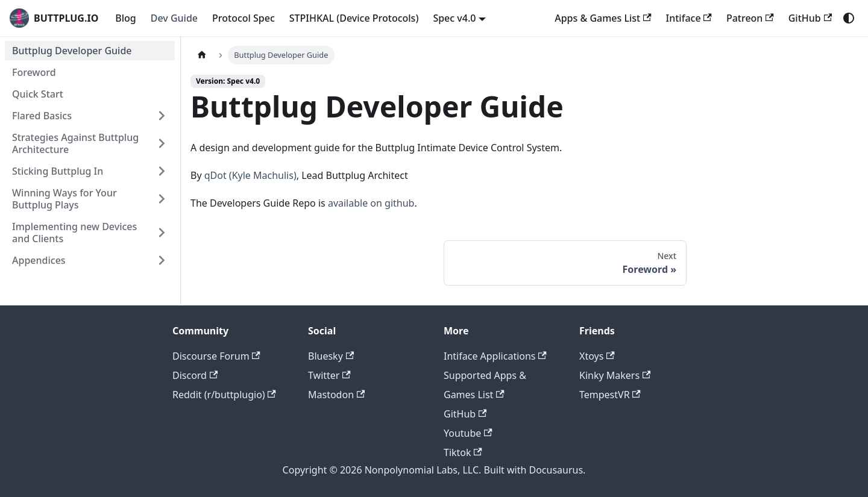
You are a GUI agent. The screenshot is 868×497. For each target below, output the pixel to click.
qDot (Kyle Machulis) (250, 175)
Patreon (750, 18)
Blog (125, 18)
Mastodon (336, 395)
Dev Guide (174, 18)
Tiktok (463, 452)
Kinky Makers (615, 375)
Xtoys (597, 356)
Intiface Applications (495, 356)
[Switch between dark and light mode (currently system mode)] (849, 18)
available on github (371, 203)
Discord (195, 375)
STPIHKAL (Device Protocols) (354, 18)
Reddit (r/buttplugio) (224, 395)
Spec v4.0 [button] (454, 18)
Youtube (468, 433)
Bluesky (331, 356)
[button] (90, 116)
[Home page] (202, 55)
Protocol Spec (244, 18)
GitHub (810, 18)
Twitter (329, 375)
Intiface (689, 18)
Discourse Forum (216, 356)
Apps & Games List (603, 18)
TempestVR (610, 395)
